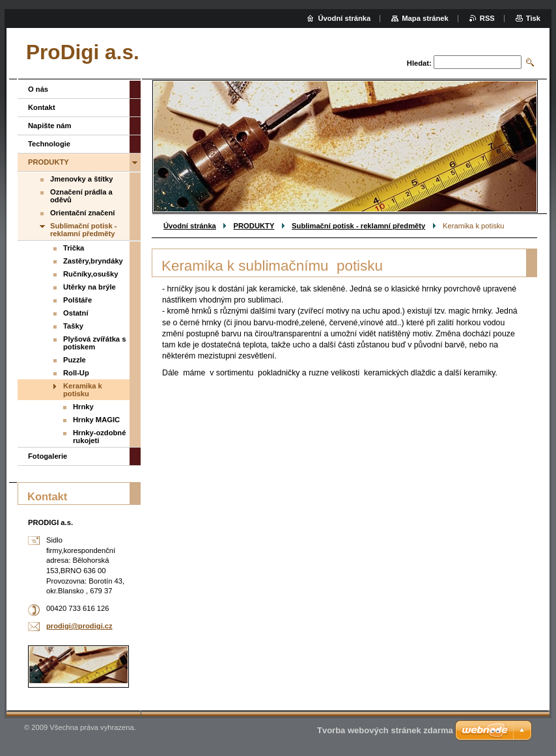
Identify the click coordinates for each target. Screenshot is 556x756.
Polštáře (77, 300)
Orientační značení (82, 213)
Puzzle (75, 360)
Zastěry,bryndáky (93, 261)
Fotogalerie (48, 456)
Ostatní (76, 313)
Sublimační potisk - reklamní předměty (358, 226)
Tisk (533, 18)
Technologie (49, 144)
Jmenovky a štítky (81, 179)
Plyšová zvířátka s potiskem (94, 343)
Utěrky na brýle (90, 287)
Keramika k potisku (83, 390)
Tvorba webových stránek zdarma (385, 730)
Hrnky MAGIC (96, 420)
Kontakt (42, 107)
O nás (38, 89)
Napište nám (50, 126)
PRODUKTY (254, 226)
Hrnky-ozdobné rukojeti (99, 437)
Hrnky (83, 407)
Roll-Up (76, 373)
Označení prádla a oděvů (81, 196)
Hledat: (419, 63)
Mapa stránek (425, 18)
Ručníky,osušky (90, 274)
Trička (74, 248)
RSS (487, 18)
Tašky (73, 326)
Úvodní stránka (190, 226)
